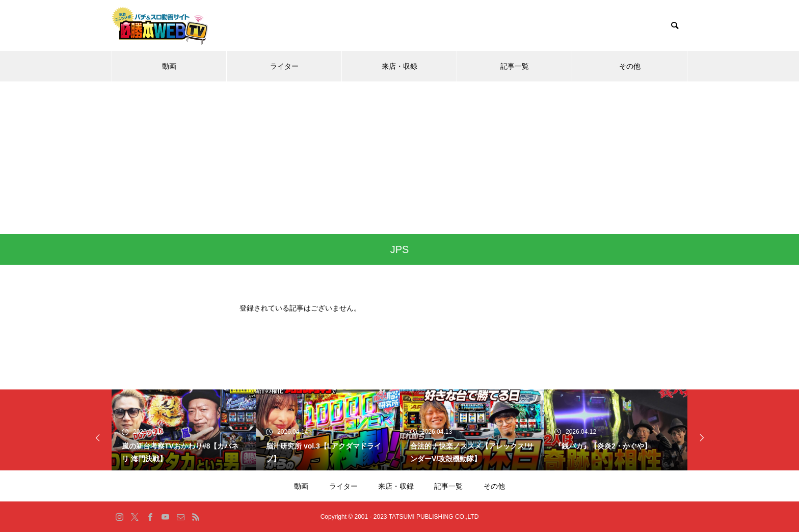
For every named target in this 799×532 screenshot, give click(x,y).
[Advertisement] (400, 158)
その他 (630, 66)
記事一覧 (515, 66)
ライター (284, 66)
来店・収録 (400, 66)
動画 (169, 66)
